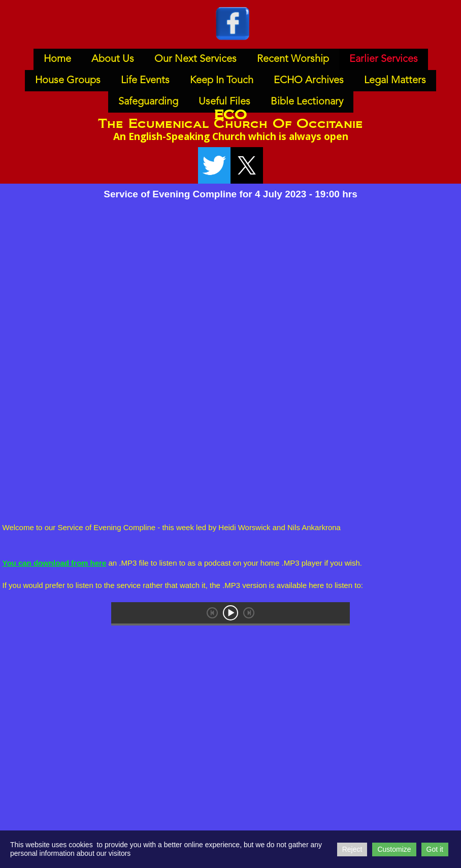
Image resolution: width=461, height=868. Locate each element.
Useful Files (224, 102)
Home (57, 59)
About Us (113, 59)
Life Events (145, 81)
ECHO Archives (309, 81)
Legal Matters (395, 81)
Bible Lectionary (307, 102)
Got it (435, 849)
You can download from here (55, 563)
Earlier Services (384, 59)
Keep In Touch (222, 81)
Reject (352, 849)
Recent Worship (293, 59)
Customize (394, 849)
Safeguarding (148, 102)
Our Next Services (195, 59)
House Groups (68, 81)
